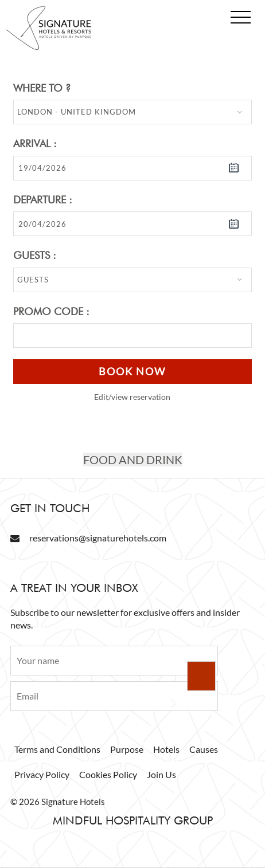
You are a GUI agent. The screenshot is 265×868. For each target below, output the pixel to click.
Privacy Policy (42, 774)
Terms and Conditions (57, 749)
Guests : (35, 255)
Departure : (43, 200)
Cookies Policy (108, 774)
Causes (204, 749)
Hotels (166, 749)
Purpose (127, 749)
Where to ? (42, 88)
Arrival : (35, 144)
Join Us (161, 774)
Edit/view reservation (132, 397)
